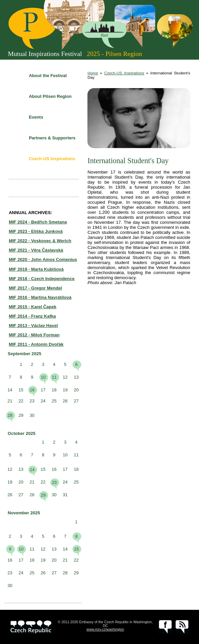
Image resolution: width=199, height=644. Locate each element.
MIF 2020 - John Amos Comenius (43, 260)
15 (77, 549)
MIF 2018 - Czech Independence (42, 279)
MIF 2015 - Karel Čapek (32, 307)
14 (32, 470)
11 (54, 377)
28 (10, 415)
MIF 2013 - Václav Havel (33, 326)
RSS (182, 627)
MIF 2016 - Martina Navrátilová (40, 297)
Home (93, 73)
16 (32, 390)
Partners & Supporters (52, 138)
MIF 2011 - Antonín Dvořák (36, 344)
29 (43, 495)
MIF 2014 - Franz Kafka (32, 316)
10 (43, 377)
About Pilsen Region (50, 96)
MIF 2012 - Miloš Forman (34, 335)
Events (36, 117)
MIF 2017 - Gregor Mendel (35, 288)
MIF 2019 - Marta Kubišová (36, 269)
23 (54, 482)
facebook (165, 627)
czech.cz (31, 627)
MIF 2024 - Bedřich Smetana (38, 222)
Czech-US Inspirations (52, 159)
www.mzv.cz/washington (105, 629)
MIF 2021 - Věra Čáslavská (36, 250)
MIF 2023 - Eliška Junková (36, 231)
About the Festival (48, 76)
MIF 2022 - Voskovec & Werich (40, 241)
